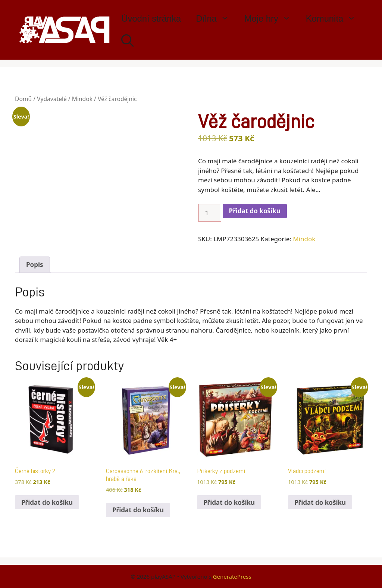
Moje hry (271, 19)
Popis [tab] (35, 265)
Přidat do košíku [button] (47, 502)
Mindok (82, 99)
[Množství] (210, 213)
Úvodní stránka (151, 18)
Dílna (216, 19)
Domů (23, 99)
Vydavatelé (52, 99)
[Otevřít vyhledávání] (127, 41)
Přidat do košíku (255, 211)
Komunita (335, 19)
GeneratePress (232, 576)
